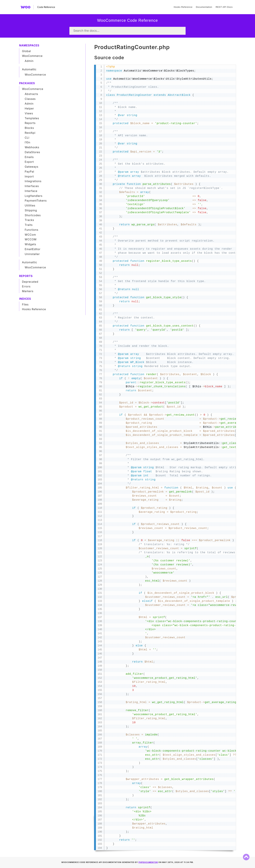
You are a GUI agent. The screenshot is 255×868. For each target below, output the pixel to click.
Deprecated (30, 282)
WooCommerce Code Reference (127, 20)
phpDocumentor (148, 862)
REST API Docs (224, 7)
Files (25, 304)
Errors (26, 286)
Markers (28, 291)
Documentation (204, 7)
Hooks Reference (183, 7)
